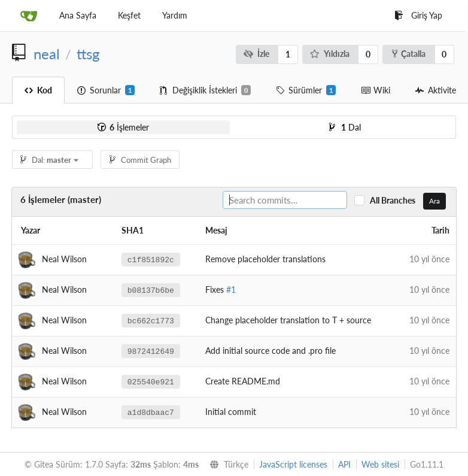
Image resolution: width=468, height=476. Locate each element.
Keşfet (129, 15)
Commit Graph (140, 160)
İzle (256, 54)
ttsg (88, 54)
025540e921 (151, 381)
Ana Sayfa (78, 15)
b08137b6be (151, 290)
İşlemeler (123, 127)
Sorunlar (106, 90)
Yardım (175, 15)
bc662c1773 (151, 320)
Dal (345, 127)
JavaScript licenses (293, 464)
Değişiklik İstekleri (205, 90)
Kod (38, 90)
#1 (231, 289)
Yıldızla (330, 54)
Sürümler (306, 90)
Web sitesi (380, 464)
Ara (434, 201)
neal (47, 54)
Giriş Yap (418, 15)
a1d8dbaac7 (151, 412)
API (344, 464)
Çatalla (409, 54)
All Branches (395, 200)
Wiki (376, 90)
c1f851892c (151, 259)
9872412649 (151, 351)
